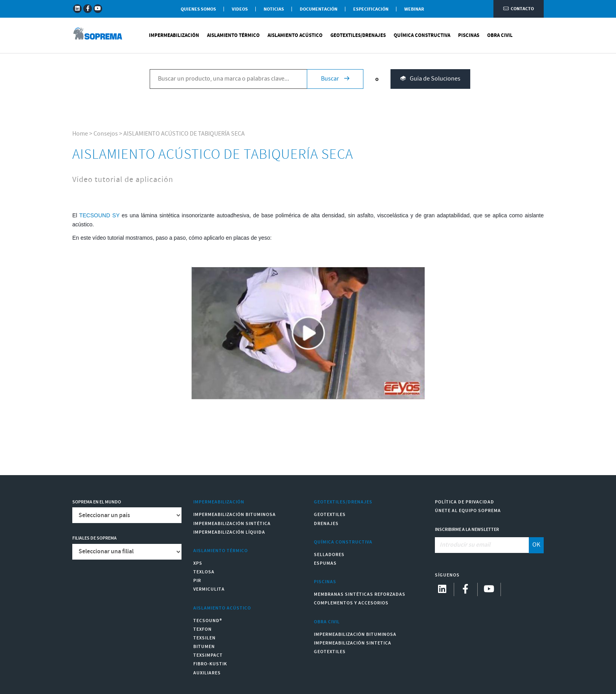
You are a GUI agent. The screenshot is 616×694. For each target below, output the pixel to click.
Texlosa (204, 572)
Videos (240, 9)
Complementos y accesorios (351, 603)
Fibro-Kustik (210, 664)
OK (536, 545)
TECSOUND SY (100, 215)
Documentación (319, 9)
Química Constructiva (422, 35)
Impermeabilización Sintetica (353, 643)
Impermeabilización (174, 35)
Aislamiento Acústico (295, 35)
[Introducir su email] (482, 545)
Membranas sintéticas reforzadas (360, 594)
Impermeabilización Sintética (232, 524)
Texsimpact (208, 655)
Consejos (106, 134)
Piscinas (469, 35)
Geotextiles (330, 515)
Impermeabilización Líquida (229, 532)
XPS (198, 563)
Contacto (519, 9)
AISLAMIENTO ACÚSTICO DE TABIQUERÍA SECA (184, 134)
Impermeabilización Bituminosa (235, 515)
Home (80, 134)
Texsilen (204, 638)
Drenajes (326, 524)
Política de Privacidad (465, 502)
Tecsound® (208, 621)
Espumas (325, 563)
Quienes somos (198, 9)
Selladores (329, 555)
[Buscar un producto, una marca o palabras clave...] (228, 79)
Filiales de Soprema (94, 538)
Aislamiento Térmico (233, 35)
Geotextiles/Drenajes (358, 35)
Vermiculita (209, 589)
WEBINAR (414, 9)
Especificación (371, 9)
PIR (197, 581)
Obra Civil (500, 35)
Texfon (203, 629)
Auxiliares (207, 673)
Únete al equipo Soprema (468, 511)
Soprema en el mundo (97, 502)
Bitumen (204, 647)
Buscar (335, 79)
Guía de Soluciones (430, 79)
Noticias (274, 9)
